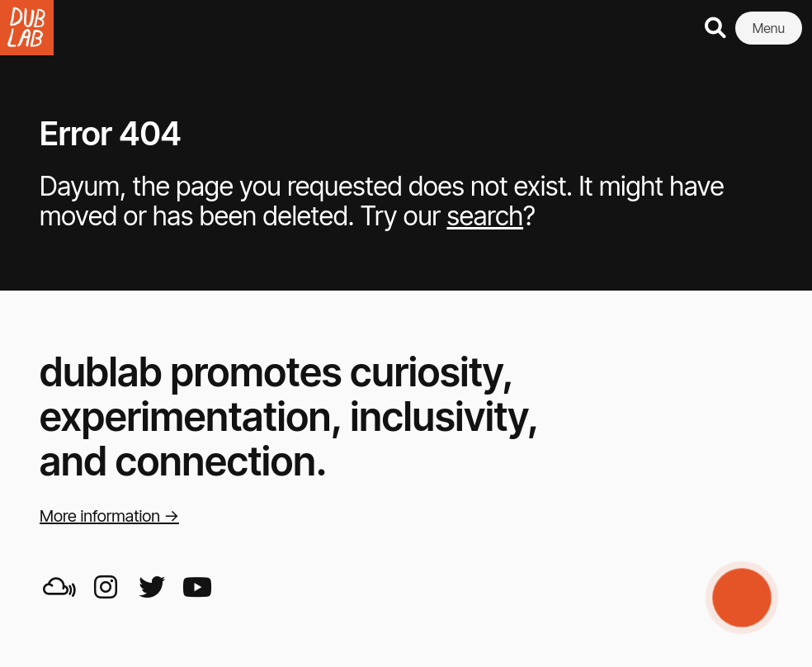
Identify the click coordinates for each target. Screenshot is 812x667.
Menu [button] (769, 28)
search (485, 216)
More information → (109, 516)
